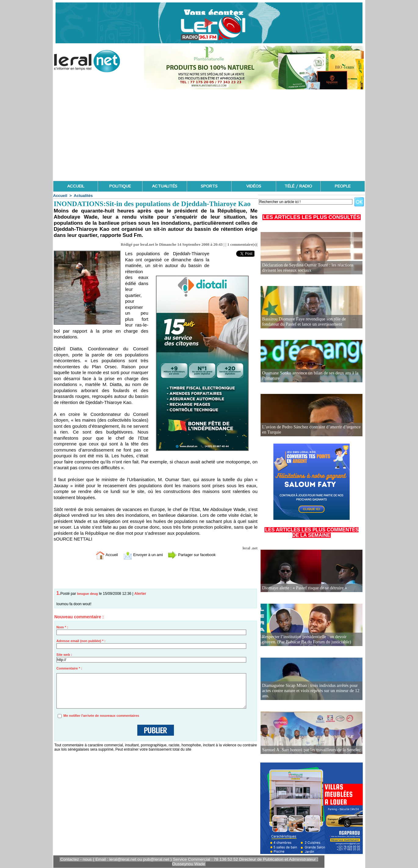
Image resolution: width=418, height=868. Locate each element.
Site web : (64, 655)
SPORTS (209, 186)
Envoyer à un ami (141, 554)
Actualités (83, 196)
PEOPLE (343, 186)
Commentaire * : (69, 668)
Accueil (60, 196)
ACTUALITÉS (165, 186)
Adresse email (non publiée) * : (81, 641)
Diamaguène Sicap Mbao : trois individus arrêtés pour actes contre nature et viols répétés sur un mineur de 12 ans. (309, 691)
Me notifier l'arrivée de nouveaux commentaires (101, 716)
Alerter (140, 594)
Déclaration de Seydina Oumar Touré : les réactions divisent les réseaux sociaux (306, 268)
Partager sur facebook (196, 554)
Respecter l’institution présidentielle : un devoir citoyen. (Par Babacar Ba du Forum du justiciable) (310, 639)
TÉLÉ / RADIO (298, 186)
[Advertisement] (209, 135)
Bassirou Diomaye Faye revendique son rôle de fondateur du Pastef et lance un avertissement (311, 322)
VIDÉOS (254, 186)
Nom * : (62, 627)
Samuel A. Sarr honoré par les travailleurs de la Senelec (310, 750)
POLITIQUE (120, 186)
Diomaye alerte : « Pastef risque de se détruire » (303, 588)
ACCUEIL (76, 186)
